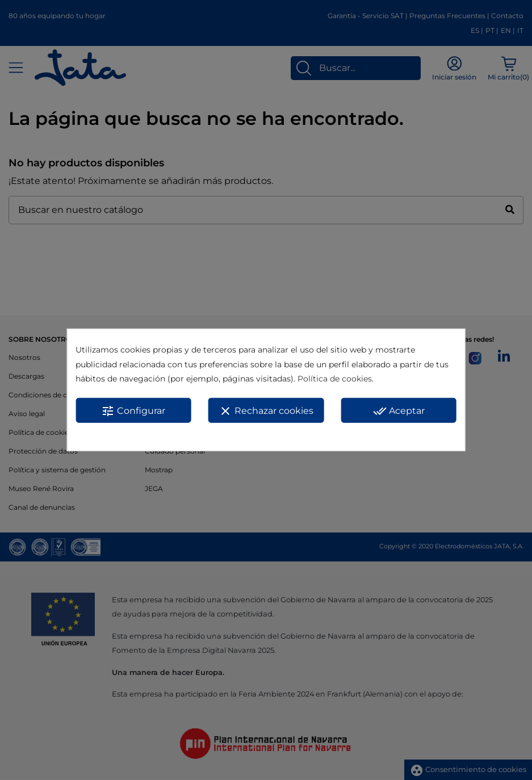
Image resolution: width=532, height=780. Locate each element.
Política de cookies (335, 379)
